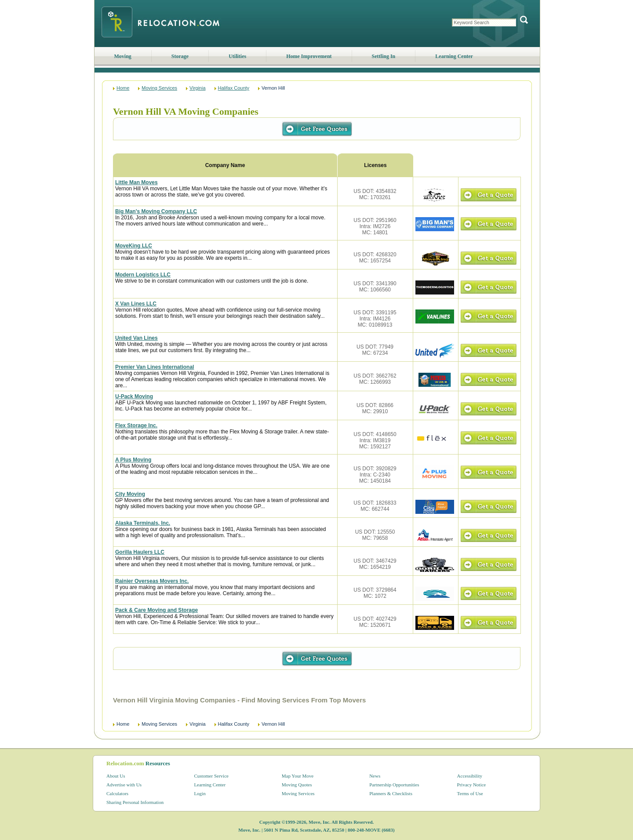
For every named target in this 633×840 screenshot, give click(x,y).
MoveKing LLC (134, 246)
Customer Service (211, 776)
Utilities (237, 56)
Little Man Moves (136, 182)
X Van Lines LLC (136, 304)
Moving (123, 56)
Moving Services (159, 88)
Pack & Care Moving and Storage (156, 610)
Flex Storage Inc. (136, 425)
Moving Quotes (297, 785)
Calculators (117, 793)
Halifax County (234, 88)
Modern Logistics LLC (143, 275)
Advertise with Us (124, 785)
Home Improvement (309, 56)
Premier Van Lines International (155, 367)
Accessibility (470, 776)
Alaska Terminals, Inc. (143, 523)
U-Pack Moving (134, 396)
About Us (116, 776)
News (375, 776)
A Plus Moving (133, 460)
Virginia (198, 88)
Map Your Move (298, 776)
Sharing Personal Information (135, 802)
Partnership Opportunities (394, 785)
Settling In (384, 56)
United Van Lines (136, 338)
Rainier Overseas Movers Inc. (152, 581)
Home (123, 88)
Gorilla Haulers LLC (140, 552)
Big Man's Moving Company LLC (156, 211)
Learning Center (454, 56)
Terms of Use (470, 793)
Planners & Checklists (391, 793)
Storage (180, 56)
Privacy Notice (472, 785)
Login (200, 793)
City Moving (130, 494)
